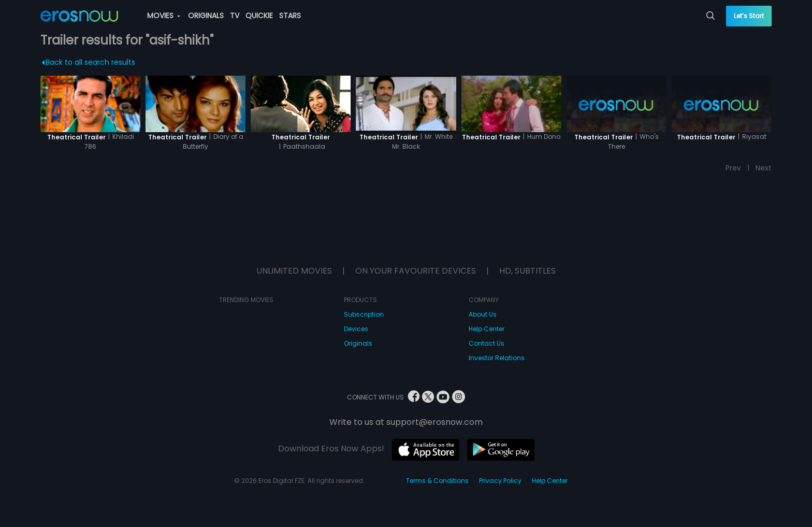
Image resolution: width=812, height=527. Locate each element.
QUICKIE (259, 16)
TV (235, 16)
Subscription (364, 314)
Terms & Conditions (437, 481)
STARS (290, 16)
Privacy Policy (500, 481)
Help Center (487, 329)
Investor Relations (497, 358)
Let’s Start (749, 16)
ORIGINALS (206, 16)
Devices (356, 329)
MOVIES (164, 16)
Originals (358, 343)
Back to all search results (88, 62)
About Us (483, 314)
